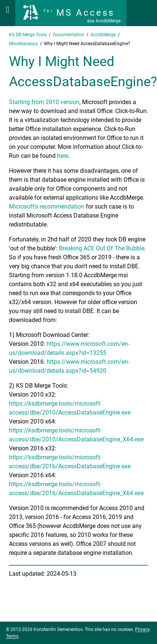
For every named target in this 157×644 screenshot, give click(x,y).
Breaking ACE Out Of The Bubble (102, 248)
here (63, 156)
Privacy (142, 629)
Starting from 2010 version (44, 102)
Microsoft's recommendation (47, 207)
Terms (12, 636)
